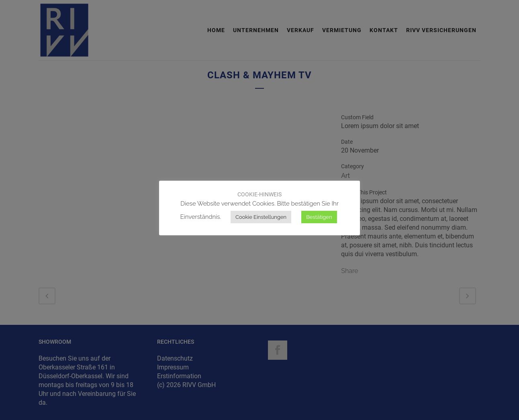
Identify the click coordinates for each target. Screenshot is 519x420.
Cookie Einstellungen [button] (261, 217)
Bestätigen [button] (319, 217)
